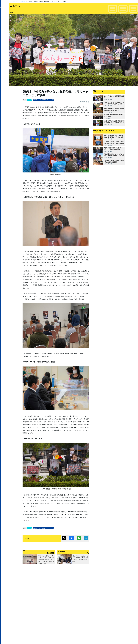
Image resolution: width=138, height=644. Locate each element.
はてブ (86, 538)
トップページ (14, 2)
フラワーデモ (51, 100)
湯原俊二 (44, 100)
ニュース (23, 2)
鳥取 (40, 100)
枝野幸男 (35, 100)
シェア (71, 538)
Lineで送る (79, 538)
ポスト (64, 538)
